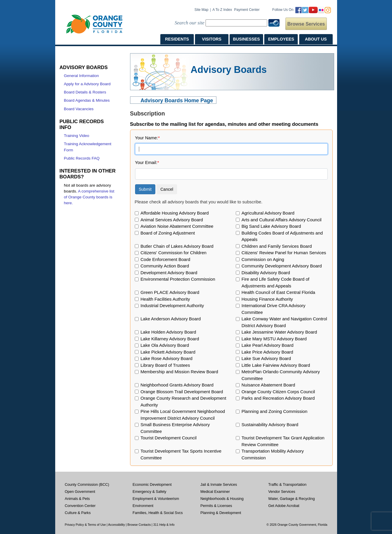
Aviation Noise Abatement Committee (177, 226)
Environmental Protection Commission (178, 279)
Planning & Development (221, 513)
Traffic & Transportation (287, 485)
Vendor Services (282, 492)
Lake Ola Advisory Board (165, 345)
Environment (143, 506)
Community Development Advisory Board (282, 266)
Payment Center (247, 10)
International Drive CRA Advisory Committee (274, 309)
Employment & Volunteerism (156, 499)
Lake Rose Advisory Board (167, 358)
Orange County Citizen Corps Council (278, 392)
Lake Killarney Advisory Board (170, 339)
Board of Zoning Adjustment (168, 233)
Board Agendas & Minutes (87, 100)
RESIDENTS (177, 39)
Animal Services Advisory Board (172, 220)
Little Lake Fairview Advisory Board (276, 365)
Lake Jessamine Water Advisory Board (279, 332)
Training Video (77, 136)
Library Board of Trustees (165, 365)
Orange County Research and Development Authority (184, 401)
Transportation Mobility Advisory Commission (273, 454)
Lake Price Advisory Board (267, 352)
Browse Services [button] (306, 24)
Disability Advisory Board (266, 273)
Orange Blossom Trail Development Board (182, 392)
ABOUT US (316, 39)
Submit (145, 189)
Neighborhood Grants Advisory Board (177, 385)
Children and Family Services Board (277, 246)
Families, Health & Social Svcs (158, 513)
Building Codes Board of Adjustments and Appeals (282, 236)
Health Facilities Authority (165, 299)
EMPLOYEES (281, 39)
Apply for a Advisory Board (87, 84)
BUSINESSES (246, 39)
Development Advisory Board (169, 273)
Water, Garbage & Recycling (292, 499)
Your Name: (148, 138)
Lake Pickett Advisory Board (168, 352)
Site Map (201, 10)
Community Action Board (165, 266)
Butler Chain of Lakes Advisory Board (177, 246)
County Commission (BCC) (87, 485)
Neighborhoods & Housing (222, 499)
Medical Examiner (215, 492)
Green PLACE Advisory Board (170, 292)
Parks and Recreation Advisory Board (278, 398)
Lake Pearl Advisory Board (268, 345)
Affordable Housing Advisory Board (175, 213)
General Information (81, 76)
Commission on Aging (263, 259)
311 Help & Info (164, 525)
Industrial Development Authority (172, 305)
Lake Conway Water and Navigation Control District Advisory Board (284, 322)
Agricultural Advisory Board (268, 213)
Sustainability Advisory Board (270, 425)
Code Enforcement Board (165, 259)
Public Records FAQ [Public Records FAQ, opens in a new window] (82, 158)
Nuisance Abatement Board (269, 385)
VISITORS (212, 39)
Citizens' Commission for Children (174, 253)
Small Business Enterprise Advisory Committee (175, 428)
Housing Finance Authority (267, 299)
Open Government (80, 492)
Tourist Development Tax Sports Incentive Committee (181, 454)
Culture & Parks (78, 513)
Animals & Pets (77, 499)
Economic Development (152, 485)
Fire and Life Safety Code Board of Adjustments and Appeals (276, 282)
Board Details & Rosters (85, 92)
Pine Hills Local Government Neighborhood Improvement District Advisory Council (183, 415)
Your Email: (147, 162)
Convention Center (80, 506)
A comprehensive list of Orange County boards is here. (89, 197)
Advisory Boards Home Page (177, 101)
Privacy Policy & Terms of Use (85, 525)
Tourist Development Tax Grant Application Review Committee (283, 441)
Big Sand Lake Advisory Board (271, 226)
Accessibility (116, 525)
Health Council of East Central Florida (279, 292)
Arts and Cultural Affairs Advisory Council (282, 220)
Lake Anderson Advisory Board (171, 319)
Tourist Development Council (169, 438)
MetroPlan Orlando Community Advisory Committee (281, 375)
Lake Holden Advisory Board (168, 332)
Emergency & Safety (150, 492)
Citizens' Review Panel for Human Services (284, 253)
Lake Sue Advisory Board (266, 358)
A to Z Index (222, 10)
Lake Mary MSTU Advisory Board (274, 339)
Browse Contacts (139, 525)
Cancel (167, 189)
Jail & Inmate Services (219, 485)
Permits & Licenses (216, 506)
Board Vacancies (79, 109)
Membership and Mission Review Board (179, 372)
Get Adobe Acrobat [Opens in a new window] (284, 506)
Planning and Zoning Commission (275, 411)
